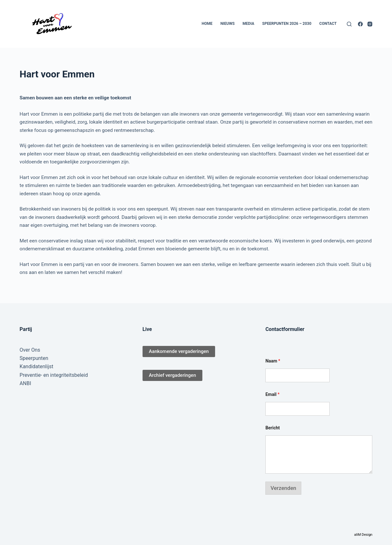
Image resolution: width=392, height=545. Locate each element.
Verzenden (283, 488)
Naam (273, 361)
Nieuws (228, 24)
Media (248, 24)
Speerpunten (34, 358)
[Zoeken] (349, 24)
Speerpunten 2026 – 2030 (287, 24)
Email (272, 394)
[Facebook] (360, 24)
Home (207, 24)
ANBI (25, 383)
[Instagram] (370, 24)
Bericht (273, 428)
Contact (328, 24)
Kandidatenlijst (37, 366)
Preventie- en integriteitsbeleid (54, 375)
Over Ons (30, 350)
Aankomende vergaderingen (179, 351)
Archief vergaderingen (172, 375)
